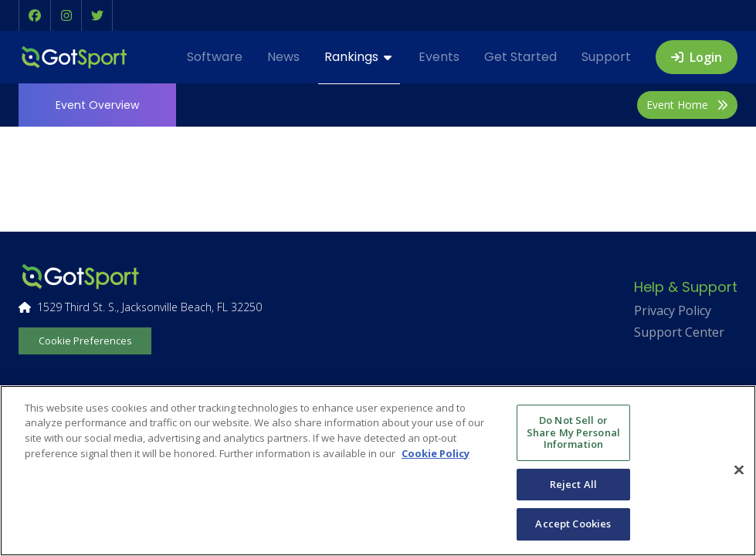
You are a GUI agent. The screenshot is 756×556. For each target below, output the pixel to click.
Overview (97, 105)
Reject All (573, 484)
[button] (35, 15)
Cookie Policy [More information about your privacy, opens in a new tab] (436, 453)
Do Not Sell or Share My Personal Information (573, 432)
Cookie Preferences (85, 341)
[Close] (739, 470)
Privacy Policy (673, 310)
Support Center (679, 332)
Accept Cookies (573, 524)
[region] (378, 471)
